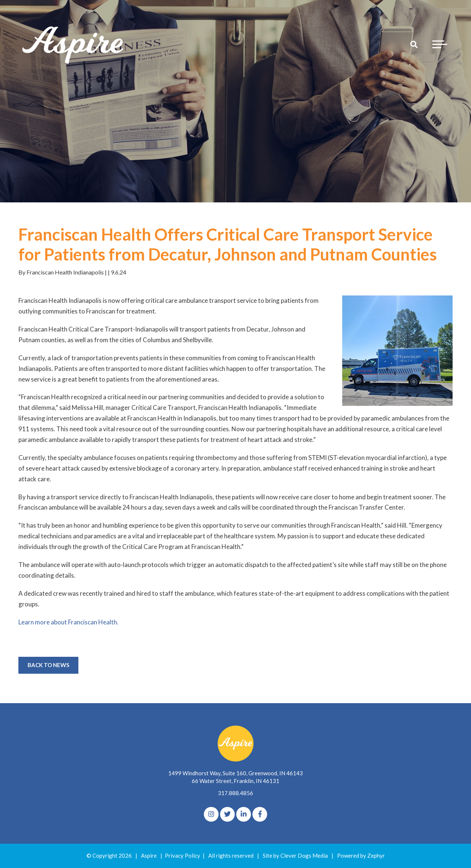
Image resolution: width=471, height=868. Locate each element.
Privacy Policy (183, 855)
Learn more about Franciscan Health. (68, 622)
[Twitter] (227, 814)
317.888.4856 (235, 793)
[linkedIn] (244, 814)
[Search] (414, 44)
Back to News (48, 665)
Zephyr (376, 855)
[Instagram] (211, 814)
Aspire (149, 855)
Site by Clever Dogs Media (295, 855)
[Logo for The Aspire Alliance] (74, 44)
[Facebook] (260, 814)
